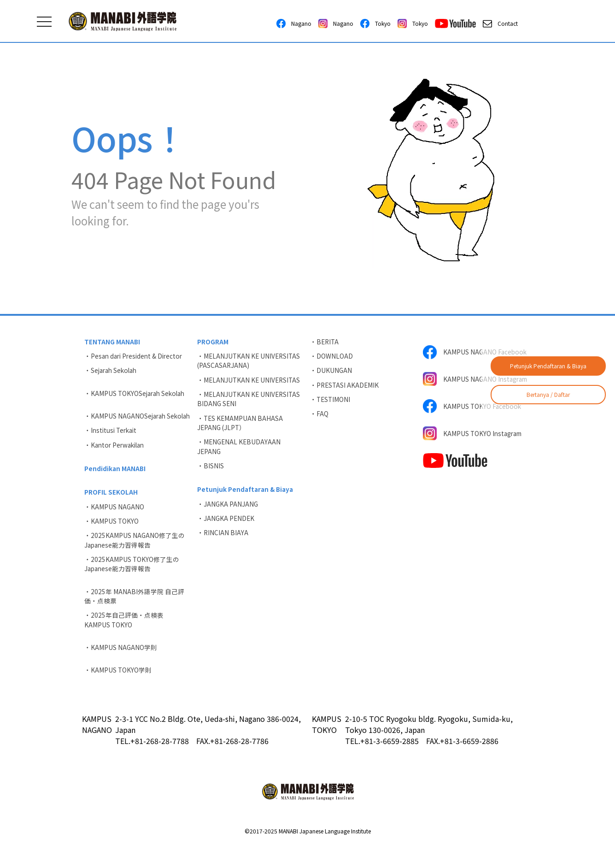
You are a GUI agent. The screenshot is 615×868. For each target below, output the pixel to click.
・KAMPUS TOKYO (112, 538)
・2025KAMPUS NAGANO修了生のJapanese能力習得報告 (135, 558)
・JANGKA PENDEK (227, 526)
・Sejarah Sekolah (113, 372)
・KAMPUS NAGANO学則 (121, 670)
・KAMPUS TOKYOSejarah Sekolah (137, 396)
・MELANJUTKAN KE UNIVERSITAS (250, 382)
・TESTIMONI (331, 402)
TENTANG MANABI (113, 342)
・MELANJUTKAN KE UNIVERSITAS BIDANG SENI (250, 402)
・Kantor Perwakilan (117, 459)
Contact (500, 24)
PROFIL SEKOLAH (111, 508)
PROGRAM (213, 342)
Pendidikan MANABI (116, 484)
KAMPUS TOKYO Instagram (475, 443)
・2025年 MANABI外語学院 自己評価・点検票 (135, 617)
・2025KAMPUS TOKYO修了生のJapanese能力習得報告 (132, 583)
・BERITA (325, 342)
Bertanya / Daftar (548, 394)
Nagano (294, 24)
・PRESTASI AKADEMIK (346, 387)
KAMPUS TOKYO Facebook (473, 415)
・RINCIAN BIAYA (223, 542)
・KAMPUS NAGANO (115, 523)
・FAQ (320, 418)
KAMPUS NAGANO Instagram (460, 383)
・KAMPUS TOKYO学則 (119, 693)
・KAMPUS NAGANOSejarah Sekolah (127, 424)
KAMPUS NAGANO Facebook (476, 352)
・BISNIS (211, 472)
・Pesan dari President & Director (136, 357)
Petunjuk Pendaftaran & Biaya (548, 366)
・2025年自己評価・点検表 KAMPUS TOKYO (128, 641)
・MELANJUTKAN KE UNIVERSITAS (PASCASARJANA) (250, 362)
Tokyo (375, 24)
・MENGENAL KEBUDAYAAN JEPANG (240, 452)
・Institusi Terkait (113, 444)
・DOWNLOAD (332, 357)
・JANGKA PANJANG (228, 511)
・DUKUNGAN (332, 372)
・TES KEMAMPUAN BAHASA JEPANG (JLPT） (241, 427)
